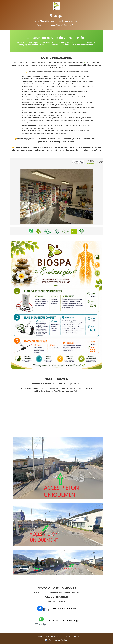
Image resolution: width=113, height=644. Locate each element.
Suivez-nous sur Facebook (56, 608)
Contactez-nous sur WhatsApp (56, 621)
